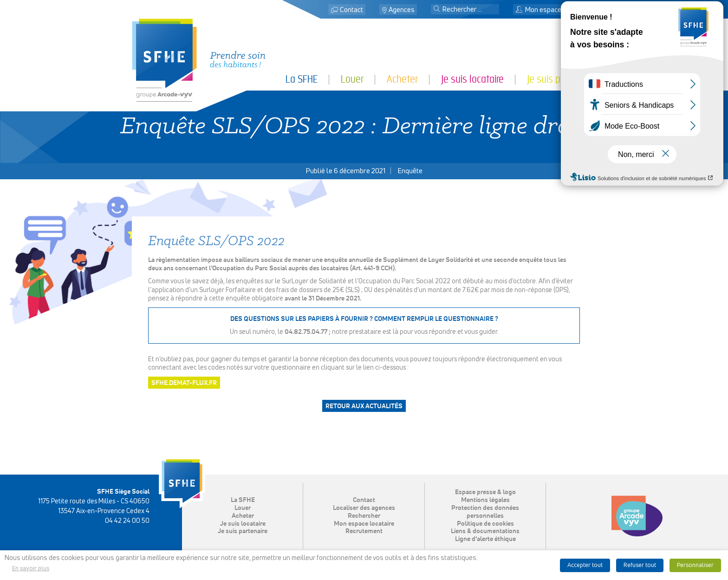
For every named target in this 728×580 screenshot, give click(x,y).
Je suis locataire (472, 79)
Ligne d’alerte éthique (485, 539)
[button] (437, 10)
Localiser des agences (364, 508)
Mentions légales (485, 500)
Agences (402, 10)
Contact (351, 10)
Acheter (402, 79)
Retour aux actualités (364, 406)
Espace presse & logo (485, 492)
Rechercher (364, 516)
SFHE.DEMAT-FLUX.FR (184, 383)
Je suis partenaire (562, 79)
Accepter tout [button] (585, 565)
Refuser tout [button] (640, 565)
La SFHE (302, 79)
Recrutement (364, 531)
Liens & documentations (485, 531)
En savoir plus (31, 569)
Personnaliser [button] (695, 565)
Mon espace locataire (552, 10)
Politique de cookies (485, 524)
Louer (352, 79)
